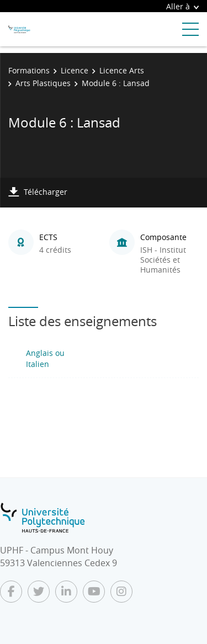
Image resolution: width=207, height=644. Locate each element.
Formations (29, 70)
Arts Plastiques (43, 83)
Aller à (182, 6)
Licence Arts (122, 70)
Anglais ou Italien (45, 358)
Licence (75, 70)
